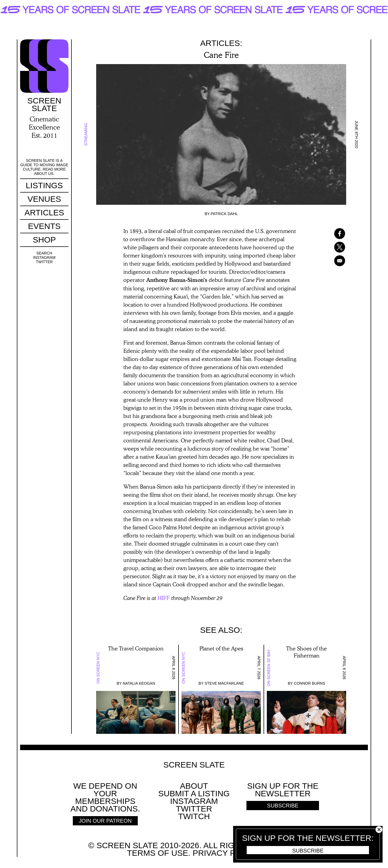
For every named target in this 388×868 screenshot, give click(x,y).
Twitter (44, 262)
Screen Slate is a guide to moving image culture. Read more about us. (44, 167)
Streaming (86, 134)
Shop (44, 240)
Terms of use (157, 853)
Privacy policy (226, 853)
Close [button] (379, 830)
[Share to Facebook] (333, 234)
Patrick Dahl (224, 214)
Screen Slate (194, 765)
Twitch (194, 816)
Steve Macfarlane (224, 683)
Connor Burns (310, 683)
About (194, 786)
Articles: (221, 43)
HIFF (164, 598)
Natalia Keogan (139, 683)
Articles (44, 213)
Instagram (44, 257)
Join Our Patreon (105, 821)
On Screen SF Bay (269, 668)
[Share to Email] (333, 261)
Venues (44, 199)
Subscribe (308, 851)
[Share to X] (333, 247)
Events (44, 226)
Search (44, 253)
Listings (44, 185)
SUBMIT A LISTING (194, 793)
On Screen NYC (98, 668)
